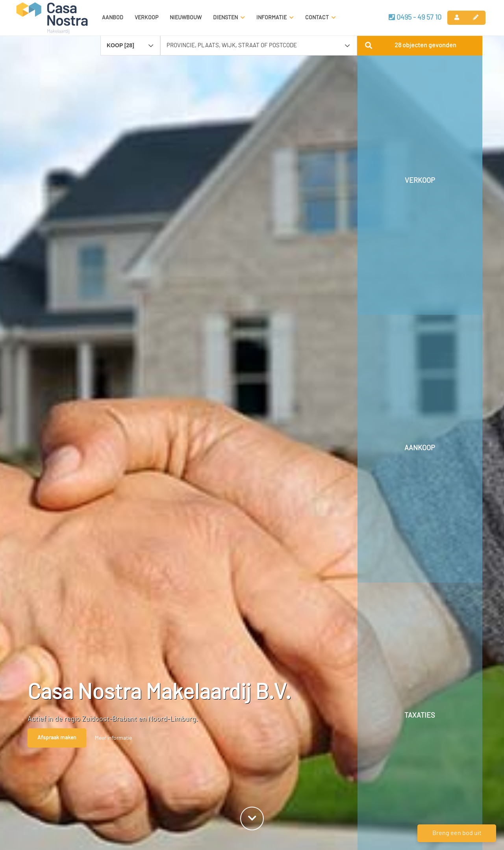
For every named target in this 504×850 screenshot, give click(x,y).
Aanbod (113, 18)
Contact (321, 18)
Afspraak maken (57, 738)
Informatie (275, 18)
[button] (420, 45)
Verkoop (146, 18)
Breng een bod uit (457, 833)
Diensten (229, 18)
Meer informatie (113, 738)
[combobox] (130, 42)
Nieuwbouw (186, 18)
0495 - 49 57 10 (415, 17)
